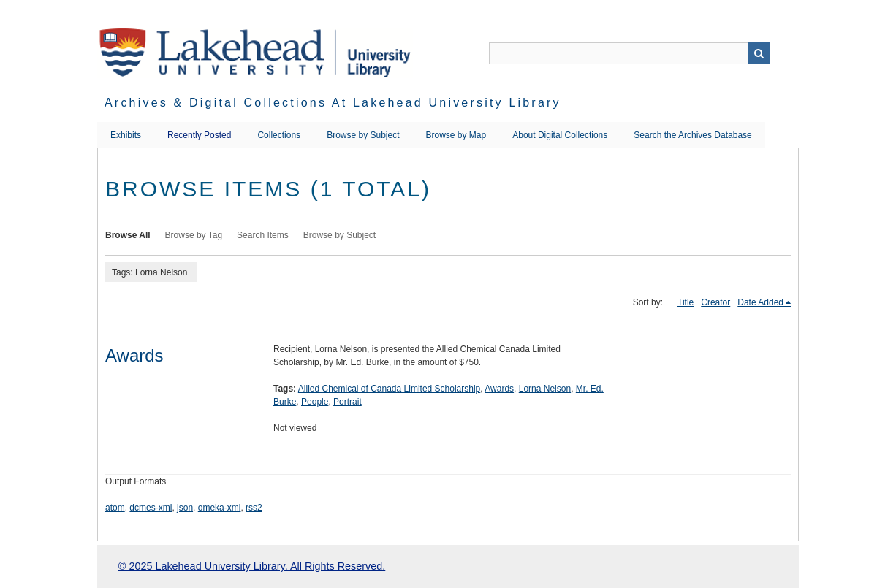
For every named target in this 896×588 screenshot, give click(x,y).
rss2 (254, 508)
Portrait (348, 402)
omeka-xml (220, 508)
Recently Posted (199, 135)
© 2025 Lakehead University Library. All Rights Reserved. (252, 566)
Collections (279, 135)
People (315, 402)
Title (686, 302)
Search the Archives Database (692, 135)
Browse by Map (456, 135)
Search (759, 53)
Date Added (760, 302)
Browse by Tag (194, 235)
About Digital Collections (560, 135)
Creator (715, 302)
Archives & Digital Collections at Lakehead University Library (333, 103)
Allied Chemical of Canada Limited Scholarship (389, 389)
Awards (134, 355)
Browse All (128, 235)
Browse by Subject (363, 135)
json (185, 508)
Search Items (263, 235)
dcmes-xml (151, 508)
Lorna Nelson (545, 389)
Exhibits (126, 135)
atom (115, 508)
